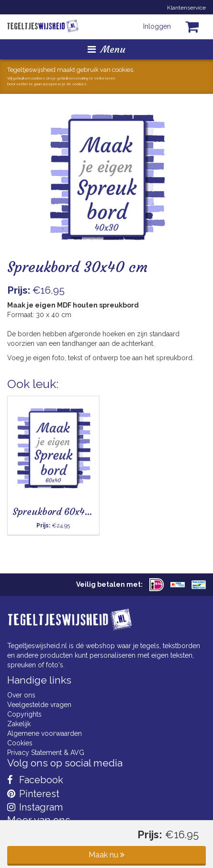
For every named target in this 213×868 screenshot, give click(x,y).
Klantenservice (186, 8)
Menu (106, 49)
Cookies (20, 743)
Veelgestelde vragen (39, 705)
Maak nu (106, 855)
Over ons (21, 695)
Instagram (35, 807)
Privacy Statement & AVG (46, 753)
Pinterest (33, 794)
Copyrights (24, 714)
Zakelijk (19, 724)
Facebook (35, 780)
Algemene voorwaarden (45, 733)
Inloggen (157, 26)
